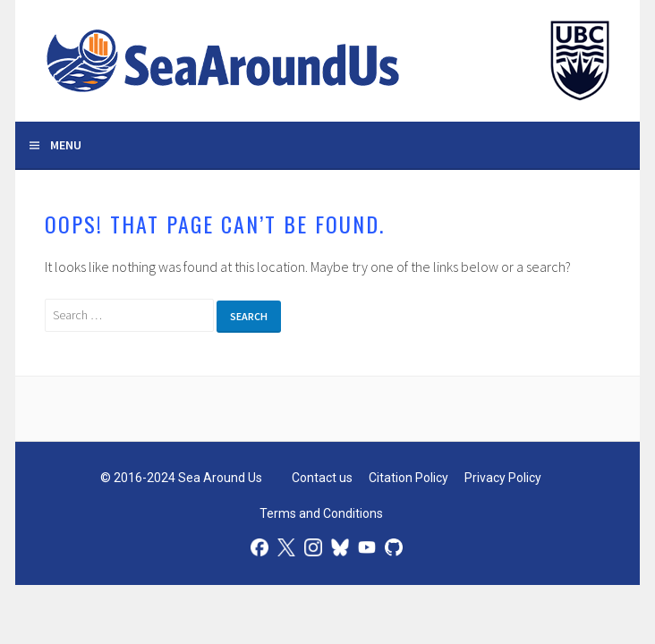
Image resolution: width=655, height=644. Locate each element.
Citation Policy (408, 478)
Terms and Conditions (321, 513)
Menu (66, 145)
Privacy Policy (503, 478)
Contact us (322, 478)
